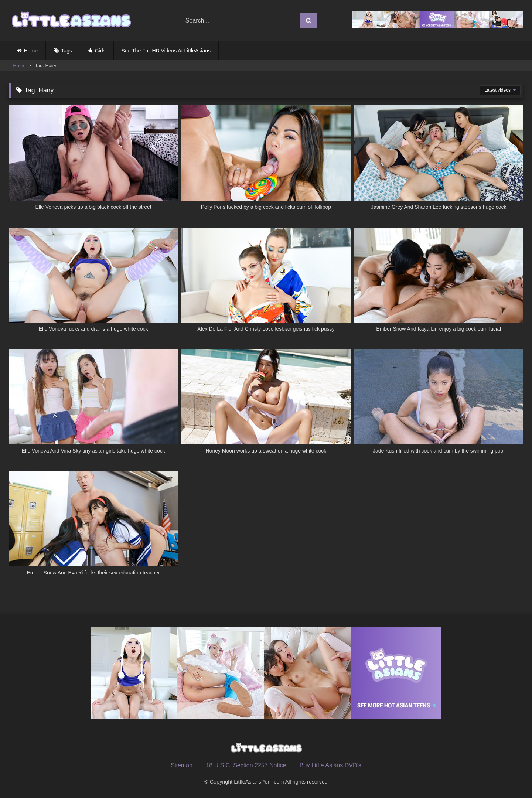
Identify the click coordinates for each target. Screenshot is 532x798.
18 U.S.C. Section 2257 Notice (246, 765)
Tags (67, 51)
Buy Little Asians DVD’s (330, 765)
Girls (100, 51)
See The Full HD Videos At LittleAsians (166, 51)
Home (31, 51)
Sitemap (182, 765)
